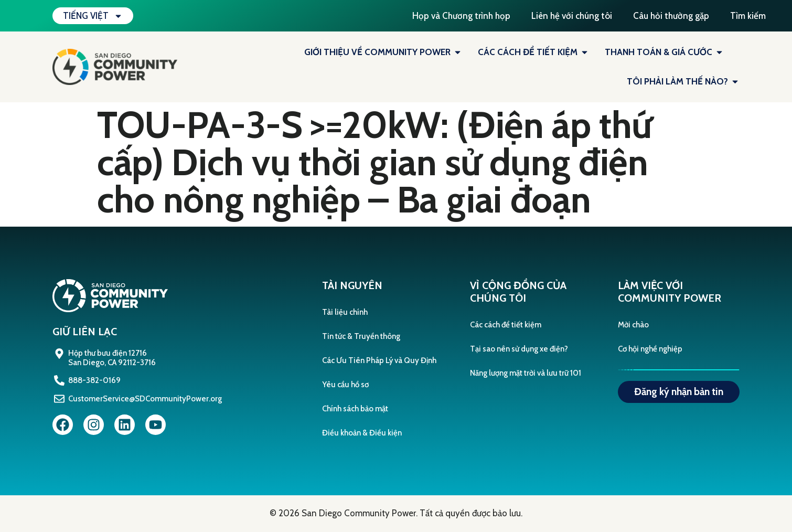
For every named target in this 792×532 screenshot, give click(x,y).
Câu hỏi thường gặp (671, 16)
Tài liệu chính (345, 312)
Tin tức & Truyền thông (361, 336)
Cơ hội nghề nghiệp (650, 349)
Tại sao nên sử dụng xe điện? (519, 349)
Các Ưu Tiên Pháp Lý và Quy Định (379, 360)
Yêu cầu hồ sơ (345, 385)
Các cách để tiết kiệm (506, 325)
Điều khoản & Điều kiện (362, 433)
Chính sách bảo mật (355, 409)
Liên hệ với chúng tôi (572, 16)
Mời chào (633, 325)
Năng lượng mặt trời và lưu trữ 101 (526, 373)
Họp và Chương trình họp (461, 16)
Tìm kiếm (748, 16)
